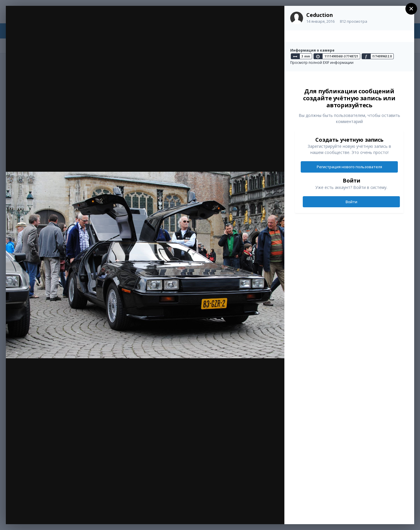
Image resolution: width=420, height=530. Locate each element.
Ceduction (320, 15)
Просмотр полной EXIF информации (322, 63)
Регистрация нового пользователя (349, 167)
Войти (351, 202)
